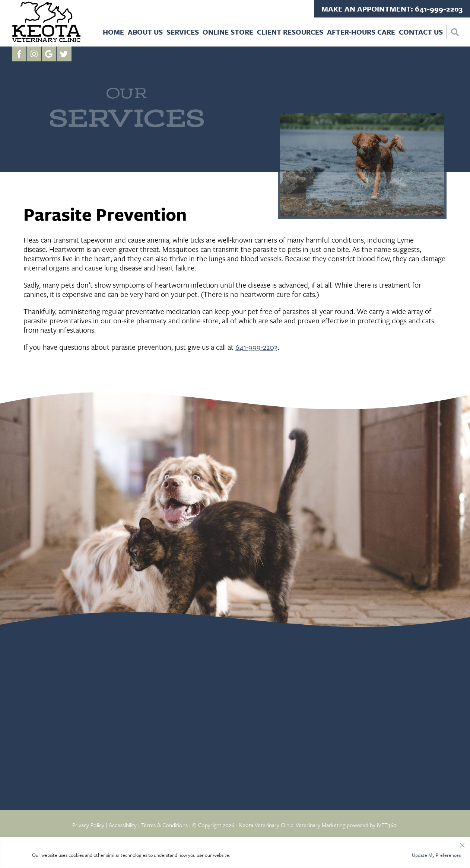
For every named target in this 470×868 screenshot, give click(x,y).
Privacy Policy (88, 825)
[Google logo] (49, 54)
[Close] (462, 843)
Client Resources (290, 32)
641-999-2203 (257, 347)
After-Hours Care (361, 32)
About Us (145, 32)
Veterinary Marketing (320, 825)
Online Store (228, 32)
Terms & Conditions (164, 825)
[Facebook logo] (19, 54)
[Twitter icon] (64, 54)
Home (113, 32)
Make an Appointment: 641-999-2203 (392, 9)
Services (183, 32)
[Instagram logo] (34, 54)
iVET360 (387, 825)
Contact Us (421, 32)
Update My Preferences (436, 855)
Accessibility (123, 825)
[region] (235, 853)
